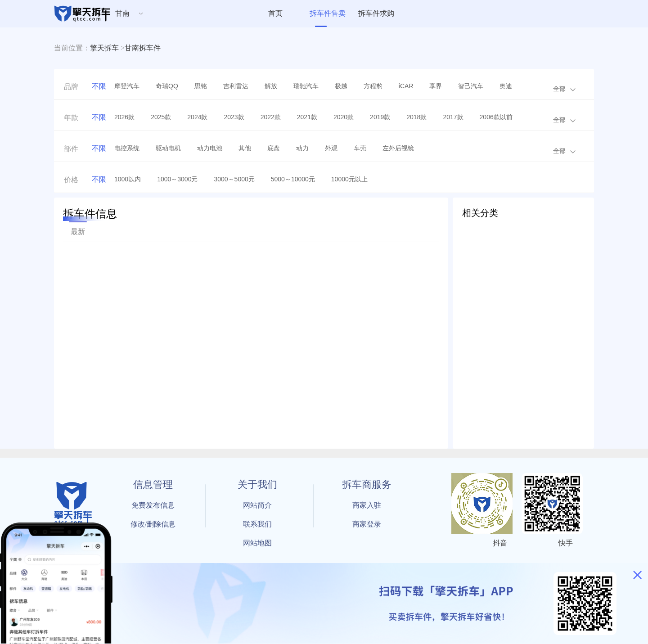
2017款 (453, 117)
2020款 (344, 117)
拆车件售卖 (328, 13)
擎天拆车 (104, 48)
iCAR (406, 86)
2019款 (380, 117)
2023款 (234, 117)
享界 (436, 86)
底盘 (274, 148)
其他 (245, 148)
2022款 (271, 117)
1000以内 (128, 179)
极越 (341, 86)
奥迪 (506, 86)
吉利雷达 (236, 86)
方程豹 (373, 86)
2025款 (161, 117)
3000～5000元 (234, 179)
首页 (275, 13)
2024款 (197, 117)
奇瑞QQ (167, 86)
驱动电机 (168, 148)
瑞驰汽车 (306, 86)
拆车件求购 (376, 13)
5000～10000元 (293, 179)
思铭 (201, 86)
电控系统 (127, 148)
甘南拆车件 (143, 48)
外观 (331, 148)
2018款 (416, 117)
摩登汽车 (127, 86)
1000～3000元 (177, 179)
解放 (271, 86)
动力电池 (210, 148)
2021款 (307, 117)
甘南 (122, 13)
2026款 (124, 117)
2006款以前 (496, 117)
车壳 (360, 148)
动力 (302, 148)
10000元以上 (349, 179)
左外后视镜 (398, 148)
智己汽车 (471, 86)
